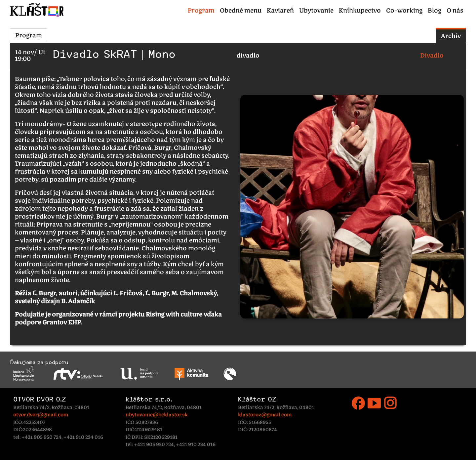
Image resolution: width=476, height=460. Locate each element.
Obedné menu (241, 10)
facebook (358, 403)
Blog (435, 10)
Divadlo (432, 55)
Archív (451, 36)
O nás (455, 10)
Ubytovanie (316, 10)
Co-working (404, 10)
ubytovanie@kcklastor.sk (157, 415)
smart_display (374, 403)
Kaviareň (280, 10)
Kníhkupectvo (360, 10)
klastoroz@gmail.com (265, 415)
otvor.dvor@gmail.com (41, 415)
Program (201, 10)
